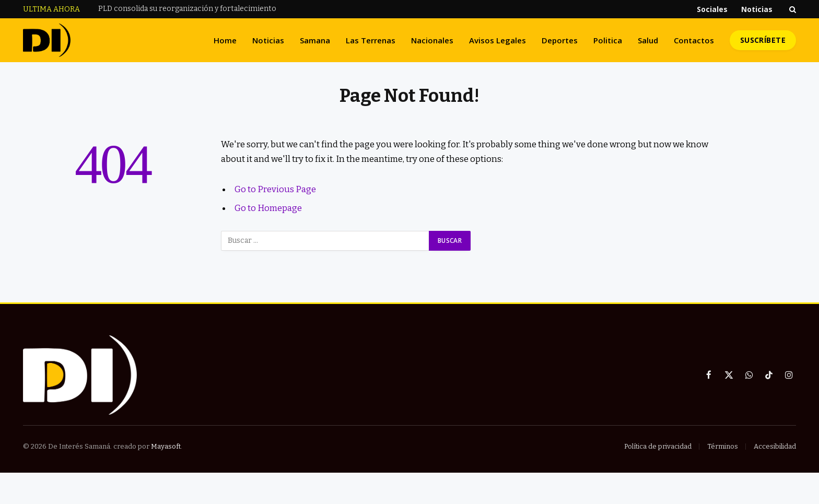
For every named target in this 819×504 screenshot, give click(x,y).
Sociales (712, 9)
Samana (315, 40)
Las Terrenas (371, 40)
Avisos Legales (498, 40)
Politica (608, 40)
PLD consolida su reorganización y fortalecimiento (187, 9)
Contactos (694, 40)
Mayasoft (166, 446)
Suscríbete (763, 40)
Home (225, 40)
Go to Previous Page (275, 189)
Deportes (560, 40)
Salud (648, 40)
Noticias (757, 9)
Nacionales (432, 40)
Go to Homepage (268, 208)
